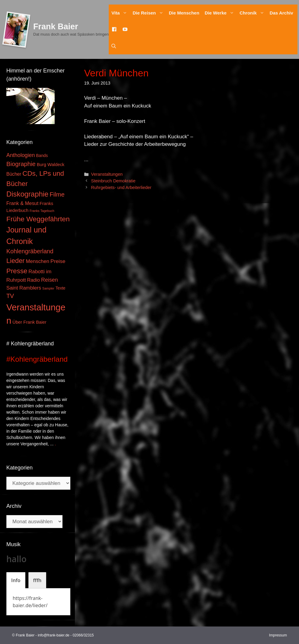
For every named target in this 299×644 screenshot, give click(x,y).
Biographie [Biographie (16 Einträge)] (21, 164)
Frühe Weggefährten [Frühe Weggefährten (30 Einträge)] (38, 219)
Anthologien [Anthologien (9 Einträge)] (21, 155)
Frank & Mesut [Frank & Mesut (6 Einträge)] (22, 203)
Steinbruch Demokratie (113, 181)
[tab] (16, 580)
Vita (121, 13)
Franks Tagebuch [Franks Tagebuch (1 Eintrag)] (42, 211)
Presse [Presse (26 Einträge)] (17, 271)
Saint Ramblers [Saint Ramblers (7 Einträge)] (24, 288)
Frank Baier (56, 27)
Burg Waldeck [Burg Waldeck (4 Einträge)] (51, 165)
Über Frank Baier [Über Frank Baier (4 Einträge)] (29, 322)
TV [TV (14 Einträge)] (10, 296)
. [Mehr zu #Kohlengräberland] (55, 444)
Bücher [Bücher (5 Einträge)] (14, 174)
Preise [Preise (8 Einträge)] (58, 261)
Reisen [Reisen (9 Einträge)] (50, 280)
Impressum (278, 635)
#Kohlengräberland (37, 359)
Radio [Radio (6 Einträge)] (34, 280)
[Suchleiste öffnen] (114, 46)
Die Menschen (184, 13)
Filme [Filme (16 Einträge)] (57, 194)
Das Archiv (281, 13)
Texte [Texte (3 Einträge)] (61, 288)
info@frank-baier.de (54, 635)
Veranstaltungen (107, 174)
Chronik (253, 13)
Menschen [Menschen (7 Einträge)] (37, 261)
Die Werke (221, 13)
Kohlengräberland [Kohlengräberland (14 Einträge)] (30, 251)
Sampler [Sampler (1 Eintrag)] (48, 288)
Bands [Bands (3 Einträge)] (42, 156)
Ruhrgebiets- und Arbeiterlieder (121, 187)
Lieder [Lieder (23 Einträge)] (16, 261)
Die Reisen (149, 13)
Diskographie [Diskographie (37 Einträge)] (27, 194)
